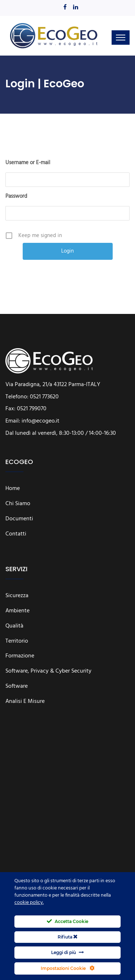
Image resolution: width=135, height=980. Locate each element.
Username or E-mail (28, 163)
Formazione (20, 656)
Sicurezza (17, 596)
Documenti (19, 519)
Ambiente (17, 611)
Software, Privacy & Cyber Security (48, 671)
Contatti (16, 534)
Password (16, 196)
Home (13, 489)
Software (17, 687)
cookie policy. (29, 903)
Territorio (17, 642)
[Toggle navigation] (121, 38)
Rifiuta (67, 937)
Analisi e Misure (25, 702)
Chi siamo (18, 504)
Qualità (14, 626)
